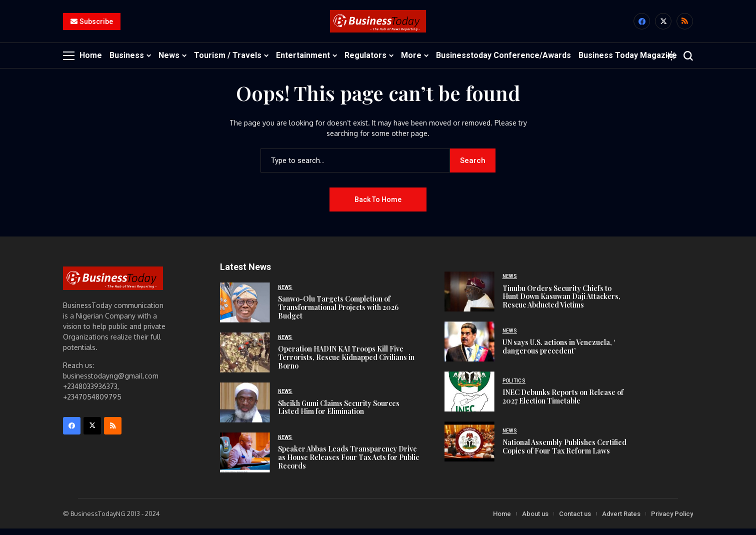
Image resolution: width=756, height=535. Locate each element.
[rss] (685, 25)
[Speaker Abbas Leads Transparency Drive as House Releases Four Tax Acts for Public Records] (245, 458)
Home (502, 520)
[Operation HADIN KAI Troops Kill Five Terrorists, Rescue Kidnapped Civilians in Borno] (245, 358)
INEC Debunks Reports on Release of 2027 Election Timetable (563, 402)
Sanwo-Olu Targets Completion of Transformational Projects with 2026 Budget (338, 313)
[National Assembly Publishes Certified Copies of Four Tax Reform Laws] (469, 448)
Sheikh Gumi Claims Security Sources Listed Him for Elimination (339, 413)
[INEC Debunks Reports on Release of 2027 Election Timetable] (469, 398)
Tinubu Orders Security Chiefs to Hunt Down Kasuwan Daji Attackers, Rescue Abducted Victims (561, 303)
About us (535, 520)
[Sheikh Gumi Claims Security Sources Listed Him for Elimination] (245, 408)
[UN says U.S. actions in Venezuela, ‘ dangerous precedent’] (469, 348)
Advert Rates (621, 520)
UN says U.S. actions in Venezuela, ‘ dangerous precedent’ (559, 352)
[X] (663, 25)
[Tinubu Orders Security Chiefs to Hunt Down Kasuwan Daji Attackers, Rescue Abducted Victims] (469, 298)
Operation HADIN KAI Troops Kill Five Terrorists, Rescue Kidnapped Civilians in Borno (346, 363)
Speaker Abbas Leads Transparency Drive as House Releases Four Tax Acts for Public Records (348, 463)
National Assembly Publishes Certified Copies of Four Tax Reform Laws (564, 452)
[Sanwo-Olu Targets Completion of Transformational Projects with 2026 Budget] (245, 308)
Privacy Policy (672, 520)
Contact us (575, 520)
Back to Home (378, 205)
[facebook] (642, 25)
